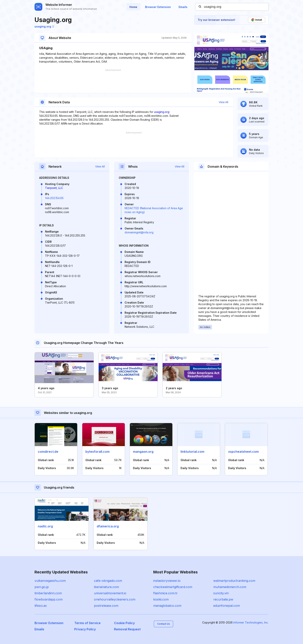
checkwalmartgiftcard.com (173, 587)
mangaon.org (143, 452)
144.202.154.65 (54, 198)
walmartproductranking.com (234, 581)
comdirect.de (48, 452)
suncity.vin (221, 593)
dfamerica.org (108, 526)
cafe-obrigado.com (108, 581)
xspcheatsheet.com (243, 452)
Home (133, 7)
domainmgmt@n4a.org (139, 232)
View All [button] (224, 102)
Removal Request (127, 629)
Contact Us (163, 624)
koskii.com (161, 599)
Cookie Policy (124, 623)
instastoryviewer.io (167, 581)
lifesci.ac (41, 606)
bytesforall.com (97, 452)
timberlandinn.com (48, 593)
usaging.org (44, 26)
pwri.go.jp (42, 587)
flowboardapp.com (49, 599)
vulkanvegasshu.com (50, 581)
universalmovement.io (110, 593)
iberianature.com (106, 587)
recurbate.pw (223, 599)
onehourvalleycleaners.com (115, 599)
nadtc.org (45, 526)
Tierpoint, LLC (54, 188)
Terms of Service (87, 623)
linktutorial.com (192, 452)
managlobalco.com (167, 606)
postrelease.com (106, 606)
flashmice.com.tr (165, 593)
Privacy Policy (85, 629)
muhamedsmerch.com (230, 587)
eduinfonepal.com (227, 606)
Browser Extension (158, 7)
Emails (183, 7)
